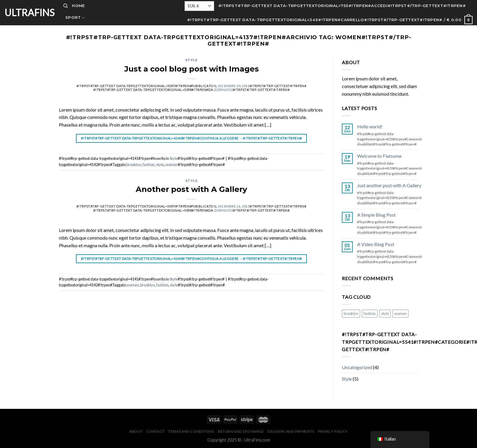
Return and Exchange (241, 431)
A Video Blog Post (376, 244)
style (160, 165)
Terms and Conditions (191, 431)
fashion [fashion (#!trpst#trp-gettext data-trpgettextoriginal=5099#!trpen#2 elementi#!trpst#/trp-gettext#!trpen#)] (370, 313)
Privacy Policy (333, 431)
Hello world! (370, 126)
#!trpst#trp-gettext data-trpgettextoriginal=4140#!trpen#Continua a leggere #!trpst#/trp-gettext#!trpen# (191, 138)
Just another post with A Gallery (389, 185)
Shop (72, 30)
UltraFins (29, 13)
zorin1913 (223, 90)
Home (78, 6)
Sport (75, 18)
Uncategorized (357, 367)
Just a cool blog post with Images (192, 69)
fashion (149, 165)
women (172, 165)
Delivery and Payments (291, 431)
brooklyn (134, 165)
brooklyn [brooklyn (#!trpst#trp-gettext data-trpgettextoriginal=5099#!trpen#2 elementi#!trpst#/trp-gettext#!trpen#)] (351, 313)
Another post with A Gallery (191, 189)
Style (192, 60)
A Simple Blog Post (376, 215)
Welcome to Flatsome (379, 156)
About (73, 41)
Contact (76, 53)
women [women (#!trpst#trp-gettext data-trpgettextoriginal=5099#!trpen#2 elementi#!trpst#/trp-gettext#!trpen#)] (400, 313)
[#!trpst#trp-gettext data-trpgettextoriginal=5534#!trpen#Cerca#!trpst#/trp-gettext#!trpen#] (66, 6)
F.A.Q (71, 77)
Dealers (75, 65)
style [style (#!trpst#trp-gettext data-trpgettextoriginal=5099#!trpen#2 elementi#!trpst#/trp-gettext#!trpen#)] (385, 313)
